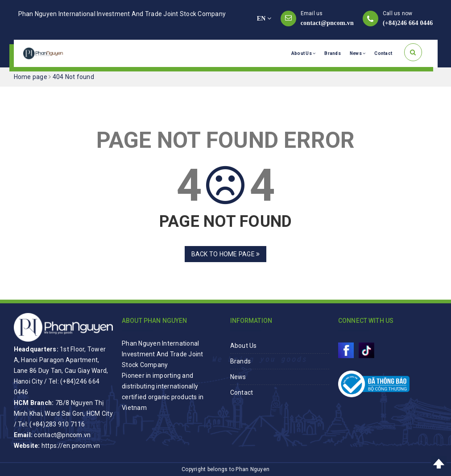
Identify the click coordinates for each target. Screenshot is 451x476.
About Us (304, 53)
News (358, 53)
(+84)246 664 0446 (408, 23)
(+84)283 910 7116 (57, 424)
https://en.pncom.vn (71, 446)
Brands (333, 53)
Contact (383, 53)
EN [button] (264, 19)
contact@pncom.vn (327, 23)
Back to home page (226, 254)
